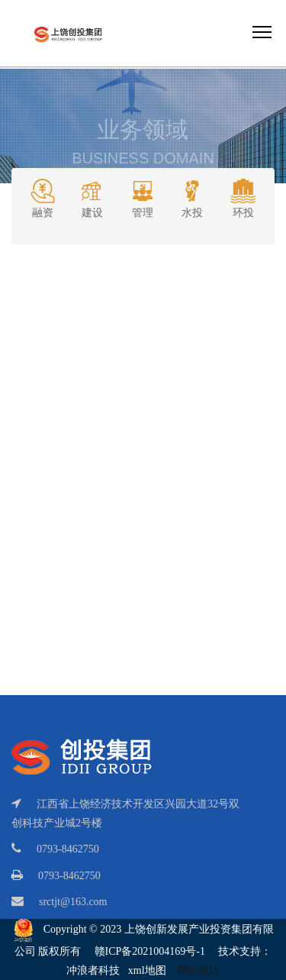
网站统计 (198, 970)
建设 (92, 197)
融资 (43, 197)
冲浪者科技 (93, 970)
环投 (243, 197)
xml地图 (147, 970)
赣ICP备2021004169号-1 (150, 951)
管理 (143, 197)
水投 (192, 197)
